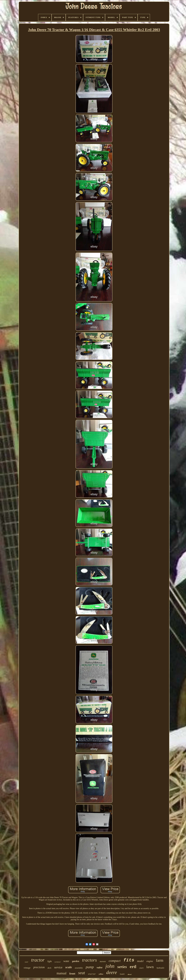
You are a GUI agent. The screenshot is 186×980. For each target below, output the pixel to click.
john (110, 966)
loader (122, 974)
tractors (89, 960)
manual (61, 973)
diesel (130, 974)
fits (129, 960)
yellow (101, 974)
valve (100, 967)
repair (27, 962)
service (58, 967)
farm (160, 960)
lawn (150, 967)
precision (39, 967)
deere (112, 972)
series (122, 967)
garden (76, 961)
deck (49, 968)
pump (90, 967)
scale (69, 967)
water (66, 961)
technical (58, 962)
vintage (27, 968)
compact (115, 961)
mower (103, 961)
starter (92, 974)
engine (150, 961)
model (140, 961)
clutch (141, 968)
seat (82, 973)
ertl (133, 967)
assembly (79, 968)
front (72, 974)
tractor (38, 960)
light (49, 961)
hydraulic (161, 968)
